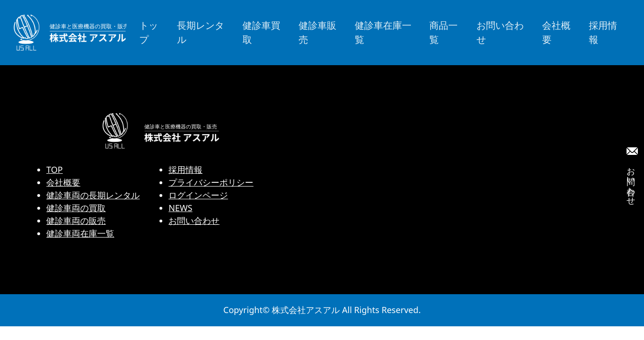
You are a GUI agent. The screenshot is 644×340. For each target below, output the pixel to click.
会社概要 (556, 32)
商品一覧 (443, 32)
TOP (54, 170)
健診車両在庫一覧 (80, 233)
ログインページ (198, 195)
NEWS (180, 208)
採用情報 (603, 32)
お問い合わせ (500, 32)
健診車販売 (318, 32)
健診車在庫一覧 (383, 32)
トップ (149, 32)
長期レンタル (201, 32)
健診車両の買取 (76, 208)
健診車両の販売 (76, 221)
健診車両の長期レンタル (93, 195)
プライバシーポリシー (211, 182)
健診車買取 (261, 32)
